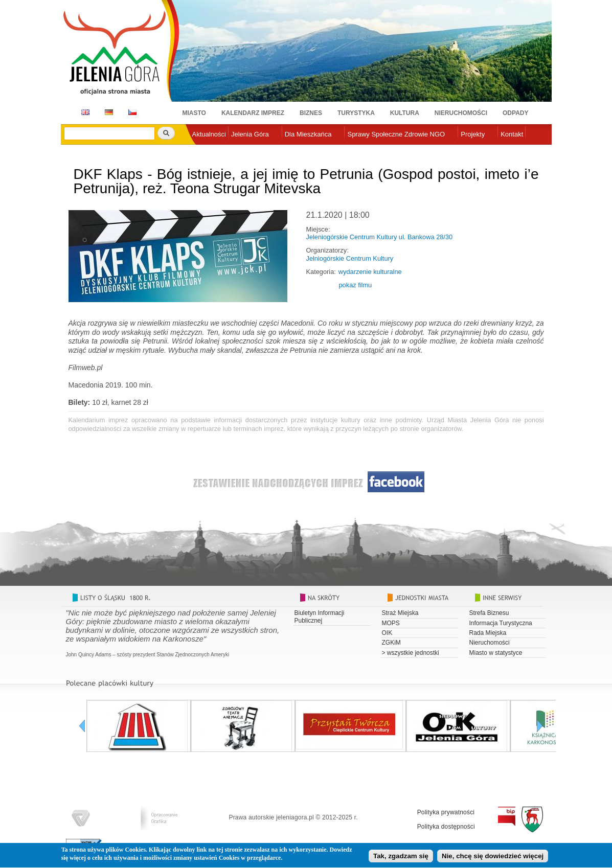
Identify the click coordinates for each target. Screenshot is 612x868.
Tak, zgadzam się (401, 858)
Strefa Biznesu (489, 613)
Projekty (473, 134)
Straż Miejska (400, 613)
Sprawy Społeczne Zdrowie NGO (396, 134)
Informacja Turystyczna (501, 623)
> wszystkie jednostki (411, 653)
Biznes (311, 113)
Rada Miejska (488, 633)
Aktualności (209, 134)
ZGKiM (391, 643)
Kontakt (512, 134)
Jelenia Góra (250, 134)
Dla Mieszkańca (308, 134)
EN (84, 112)
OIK (387, 633)
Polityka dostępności (446, 827)
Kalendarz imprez (253, 113)
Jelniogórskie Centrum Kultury (350, 258)
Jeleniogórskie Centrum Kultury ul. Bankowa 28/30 (380, 237)
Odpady (515, 113)
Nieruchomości (461, 113)
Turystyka (356, 113)
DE (107, 112)
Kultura (405, 113)
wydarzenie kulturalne (370, 272)
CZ (132, 112)
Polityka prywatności (446, 812)
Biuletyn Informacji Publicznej (320, 616)
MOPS (391, 623)
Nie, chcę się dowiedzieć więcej (493, 858)
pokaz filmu (356, 285)
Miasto (194, 113)
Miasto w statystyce (496, 653)
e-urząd (203, 151)
